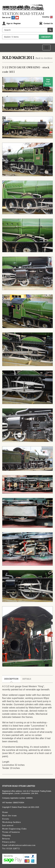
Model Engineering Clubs (14, 829)
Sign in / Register (14, 24)
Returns (6, 839)
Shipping (6, 835)
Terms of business (11, 832)
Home (5, 812)
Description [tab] (11, 679)
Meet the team (9, 816)
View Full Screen (48, 82)
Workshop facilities (12, 822)
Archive (48, 58)
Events (6, 819)
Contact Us (48, 24)
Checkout (46, 37)
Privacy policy (9, 842)
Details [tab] (27, 679)
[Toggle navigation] (46, 47)
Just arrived (8, 825)
